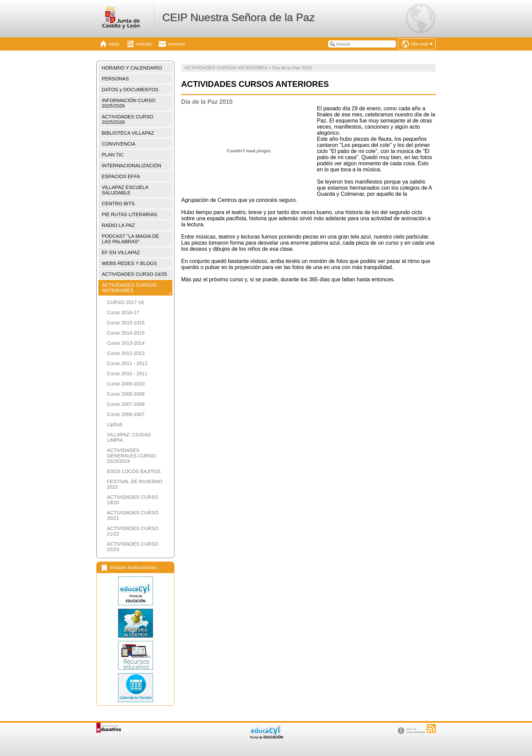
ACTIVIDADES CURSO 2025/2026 (128, 119)
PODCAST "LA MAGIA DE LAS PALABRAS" (130, 239)
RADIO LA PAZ (118, 225)
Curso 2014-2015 (126, 333)
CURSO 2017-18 (125, 302)
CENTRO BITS (118, 204)
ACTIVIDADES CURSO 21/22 (133, 531)
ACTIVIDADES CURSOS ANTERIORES (129, 288)
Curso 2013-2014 (126, 343)
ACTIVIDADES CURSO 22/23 (133, 547)
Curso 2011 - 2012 (127, 363)
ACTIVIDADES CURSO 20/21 (133, 515)
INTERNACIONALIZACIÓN (131, 166)
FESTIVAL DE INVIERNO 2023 (135, 484)
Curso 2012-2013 (126, 353)
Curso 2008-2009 (126, 394)
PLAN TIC (113, 155)
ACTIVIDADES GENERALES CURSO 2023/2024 (131, 456)
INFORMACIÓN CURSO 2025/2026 (129, 103)
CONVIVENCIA (119, 144)
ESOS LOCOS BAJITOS (134, 471)
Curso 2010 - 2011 (127, 374)
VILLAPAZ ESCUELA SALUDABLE (125, 190)
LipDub (115, 424)
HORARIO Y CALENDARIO (132, 68)
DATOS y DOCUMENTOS (130, 90)
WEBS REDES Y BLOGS (129, 263)
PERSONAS (115, 79)
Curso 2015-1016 (126, 323)
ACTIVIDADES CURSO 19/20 (133, 500)
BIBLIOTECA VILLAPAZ (128, 133)
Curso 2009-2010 (126, 384)
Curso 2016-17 (123, 313)
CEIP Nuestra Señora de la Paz (238, 17)
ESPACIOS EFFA (121, 176)
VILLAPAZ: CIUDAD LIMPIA (129, 437)
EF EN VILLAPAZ (121, 252)
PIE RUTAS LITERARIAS (129, 214)
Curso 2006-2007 (126, 414)
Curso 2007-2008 (126, 404)
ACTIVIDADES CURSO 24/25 (134, 274)
